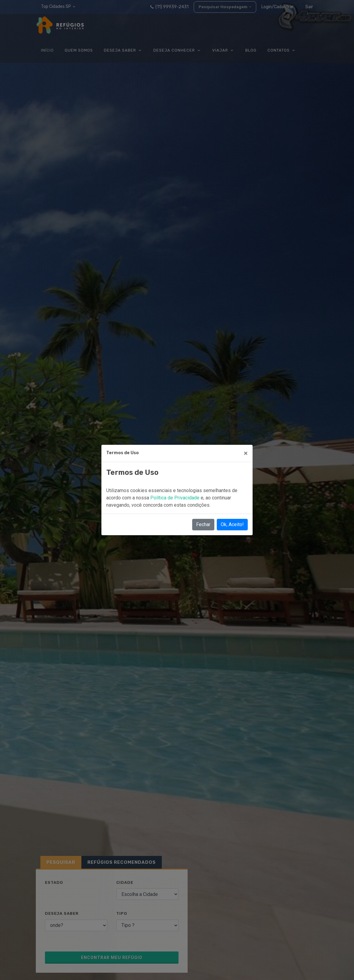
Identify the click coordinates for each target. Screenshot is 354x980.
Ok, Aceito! (232, 524)
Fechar (203, 524)
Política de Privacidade (175, 498)
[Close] (246, 453)
